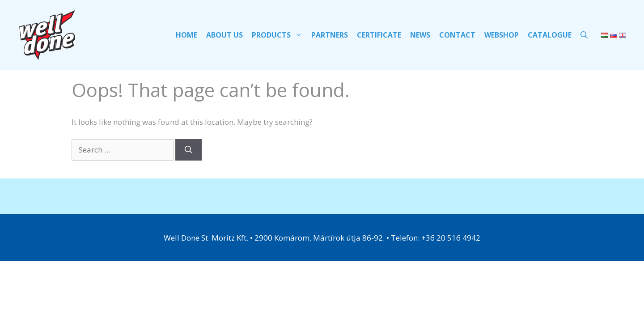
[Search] (189, 150)
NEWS (420, 35)
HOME (186, 35)
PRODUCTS (279, 35)
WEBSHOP (502, 35)
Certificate (379, 35)
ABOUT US (225, 35)
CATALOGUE (550, 35)
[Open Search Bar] (584, 35)
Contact (457, 35)
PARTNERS (330, 35)
